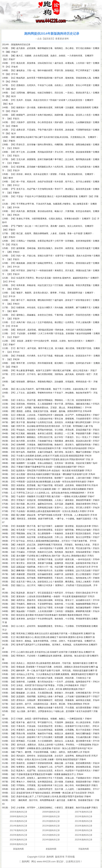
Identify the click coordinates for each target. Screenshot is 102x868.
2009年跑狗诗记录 (51, 816)
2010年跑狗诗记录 (84, 816)
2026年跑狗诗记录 (18, 844)
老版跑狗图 (51, 849)
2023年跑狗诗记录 (18, 840)
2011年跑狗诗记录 (18, 821)
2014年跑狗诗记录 (18, 826)
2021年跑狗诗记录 (51, 835)
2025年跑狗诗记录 (84, 840)
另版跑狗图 (84, 849)
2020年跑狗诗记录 (18, 835)
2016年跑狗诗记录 (84, 826)
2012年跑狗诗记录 (51, 821)
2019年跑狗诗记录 (84, 830)
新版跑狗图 (18, 849)
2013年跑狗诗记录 (84, 821)
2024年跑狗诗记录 (51, 840)
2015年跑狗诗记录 (51, 826)
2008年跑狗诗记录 (18, 816)
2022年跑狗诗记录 (84, 835)
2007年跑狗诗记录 (84, 812)
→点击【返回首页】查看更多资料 (52, 39)
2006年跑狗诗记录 (51, 812)
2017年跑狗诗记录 (18, 830)
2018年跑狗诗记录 (51, 830)
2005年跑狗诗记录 (18, 812)
